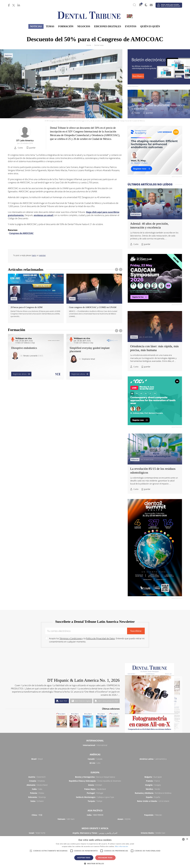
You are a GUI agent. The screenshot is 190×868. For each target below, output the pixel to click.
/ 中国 (37, 815)
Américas (95, 754)
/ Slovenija (37, 797)
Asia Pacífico (95, 811)
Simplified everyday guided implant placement (90, 350)
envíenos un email (44, 215)
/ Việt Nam (66, 819)
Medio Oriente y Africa (95, 828)
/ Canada (95, 759)
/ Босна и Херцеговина (95, 777)
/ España (153, 797)
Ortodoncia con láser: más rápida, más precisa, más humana (155, 348)
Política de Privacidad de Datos (100, 638)
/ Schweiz (37, 801)
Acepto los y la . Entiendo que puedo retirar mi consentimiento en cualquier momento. (97, 640)
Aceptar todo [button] (84, 858)
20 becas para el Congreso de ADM (27, 307)
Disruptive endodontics (24, 348)
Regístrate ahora (21, 374)
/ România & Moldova (153, 793)
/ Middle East (153, 833)
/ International (95, 745)
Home (89, 45)
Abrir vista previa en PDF (106, 701)
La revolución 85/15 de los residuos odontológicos (153, 471)
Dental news (99, 45)
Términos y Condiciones (71, 638)
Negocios (84, 26)
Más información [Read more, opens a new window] (122, 846)
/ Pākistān (153, 815)
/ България (153, 777)
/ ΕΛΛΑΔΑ (95, 785)
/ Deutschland (37, 785)
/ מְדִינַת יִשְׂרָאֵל (37, 833)
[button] (95, 864)
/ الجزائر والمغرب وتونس (95, 833)
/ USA (95, 763)
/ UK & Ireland (153, 801)
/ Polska (37, 793)
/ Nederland (95, 789)
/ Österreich (37, 777)
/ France (153, 781)
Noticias (36, 26)
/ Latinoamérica (153, 759)
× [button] (187, 839)
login (34, 255)
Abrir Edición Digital (81, 701)
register (42, 255)
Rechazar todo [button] (105, 858)
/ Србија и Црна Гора (95, 797)
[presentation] (117, 269)
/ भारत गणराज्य (95, 815)
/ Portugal (95, 793)
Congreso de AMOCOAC (21, 233)
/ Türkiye (95, 801)
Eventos (131, 26)
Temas (50, 26)
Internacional (95, 741)
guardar (149, 113)
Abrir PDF (62, 701)
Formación (66, 26)
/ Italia (37, 789)
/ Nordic (153, 789)
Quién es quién (150, 26)
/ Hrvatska (37, 781)
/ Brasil (37, 759)
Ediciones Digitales (108, 26)
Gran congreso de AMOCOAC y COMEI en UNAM (93, 307)
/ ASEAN (124, 819)
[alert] (95, 852)
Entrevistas (137, 100)
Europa (95, 772)
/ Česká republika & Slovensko (95, 781)
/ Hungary (153, 785)
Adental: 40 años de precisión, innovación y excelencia (158, 107)
